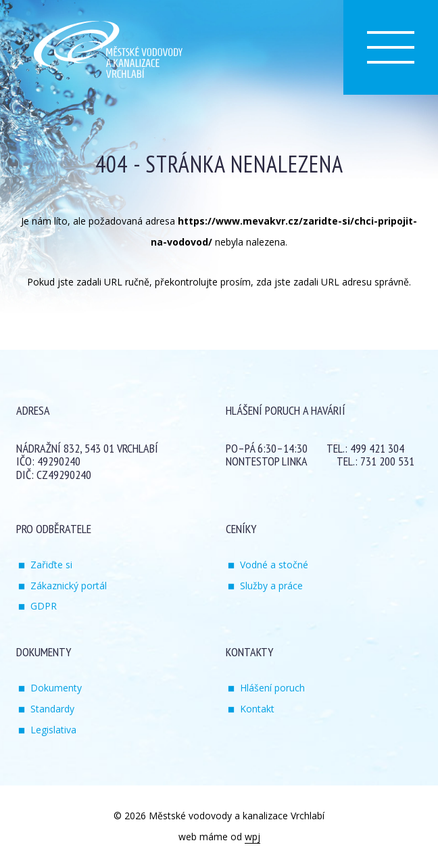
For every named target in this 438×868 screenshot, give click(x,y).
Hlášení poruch (272, 688)
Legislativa (53, 730)
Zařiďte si (51, 565)
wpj (252, 837)
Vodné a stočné (274, 565)
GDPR (44, 606)
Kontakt (257, 709)
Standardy (52, 709)
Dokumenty (56, 688)
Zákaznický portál (69, 586)
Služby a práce (271, 586)
